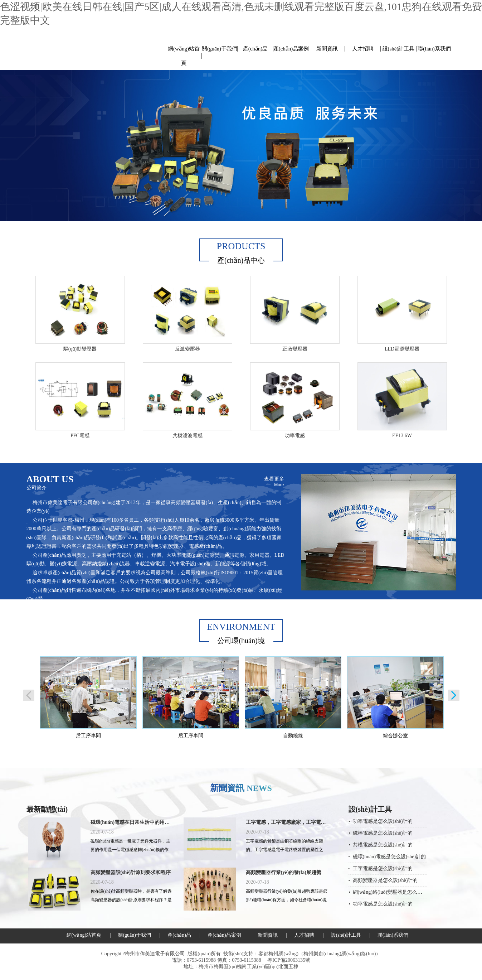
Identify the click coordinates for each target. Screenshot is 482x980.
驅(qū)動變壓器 (80, 349)
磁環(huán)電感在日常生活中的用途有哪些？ (132, 822)
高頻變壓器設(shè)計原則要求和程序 (131, 872)
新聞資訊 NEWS (241, 788)
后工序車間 (88, 736)
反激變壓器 (188, 349)
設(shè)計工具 (399, 49)
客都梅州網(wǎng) (278, 954)
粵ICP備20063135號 (289, 960)
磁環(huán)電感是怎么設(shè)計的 (390, 857)
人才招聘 (363, 49)
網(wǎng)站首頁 (184, 56)
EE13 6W (402, 436)
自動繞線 (293, 736)
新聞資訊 (327, 49)
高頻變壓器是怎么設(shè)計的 (385, 880)
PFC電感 (80, 436)
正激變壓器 (295, 349)
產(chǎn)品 (255, 49)
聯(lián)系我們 (434, 49)
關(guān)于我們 (220, 49)
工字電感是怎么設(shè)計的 (383, 868)
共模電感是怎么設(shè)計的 (383, 845)
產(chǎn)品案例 (291, 49)
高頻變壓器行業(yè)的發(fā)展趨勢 (284, 872)
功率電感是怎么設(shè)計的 (383, 821)
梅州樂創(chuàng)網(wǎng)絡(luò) (340, 954)
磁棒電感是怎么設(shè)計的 (383, 833)
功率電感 (295, 436)
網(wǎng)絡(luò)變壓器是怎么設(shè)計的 (398, 892)
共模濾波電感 (188, 436)
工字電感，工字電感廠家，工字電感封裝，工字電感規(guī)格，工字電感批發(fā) (287, 822)
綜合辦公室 (395, 736)
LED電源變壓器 (402, 349)
